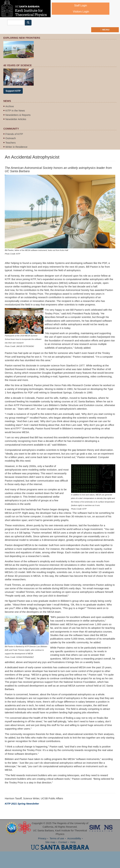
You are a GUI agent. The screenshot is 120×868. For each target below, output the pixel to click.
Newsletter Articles (16, 119)
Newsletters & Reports (18, 115)
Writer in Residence (16, 147)
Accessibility (74, 838)
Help (73, 842)
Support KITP (13, 91)
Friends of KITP (14, 134)
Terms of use (57, 838)
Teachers (11, 143)
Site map (50, 842)
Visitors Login (81, 12)
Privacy (42, 838)
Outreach (11, 138)
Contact (63, 842)
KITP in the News (15, 111)
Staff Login (81, 5)
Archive (10, 106)
